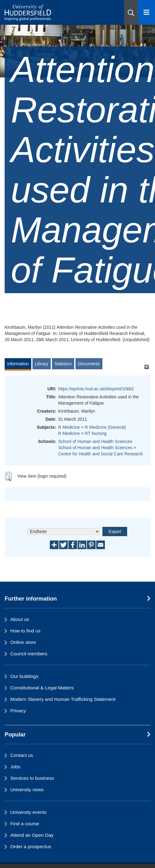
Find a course (25, 824)
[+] (146, 367)
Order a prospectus (31, 846)
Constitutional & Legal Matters (42, 688)
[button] (131, 12)
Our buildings (24, 676)
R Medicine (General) (105, 427)
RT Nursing (96, 433)
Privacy (18, 711)
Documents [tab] (89, 364)
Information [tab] (18, 364)
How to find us (25, 631)
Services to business (32, 778)
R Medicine (69, 427)
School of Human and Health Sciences (95, 441)
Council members (29, 654)
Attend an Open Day (32, 835)
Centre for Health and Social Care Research (101, 454)
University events (28, 812)
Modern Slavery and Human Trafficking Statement (63, 699)
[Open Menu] (146, 12)
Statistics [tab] (63, 364)
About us (20, 619)
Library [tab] (42, 364)
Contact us (22, 755)
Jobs (15, 767)
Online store (23, 642)
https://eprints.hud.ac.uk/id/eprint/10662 (96, 389)
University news (27, 790)
